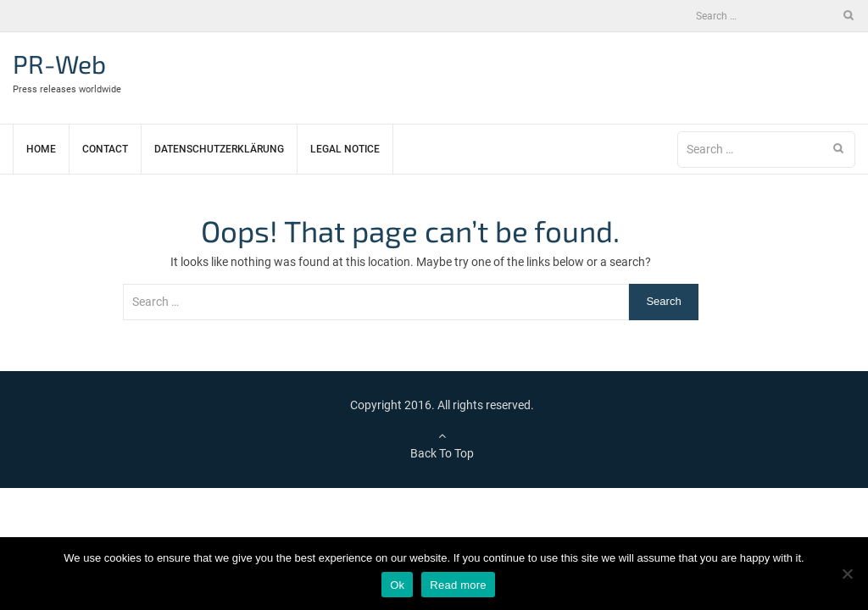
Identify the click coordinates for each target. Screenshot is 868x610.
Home (41, 149)
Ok (397, 585)
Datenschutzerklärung (219, 149)
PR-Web (59, 64)
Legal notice (345, 149)
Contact (105, 149)
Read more (458, 585)
